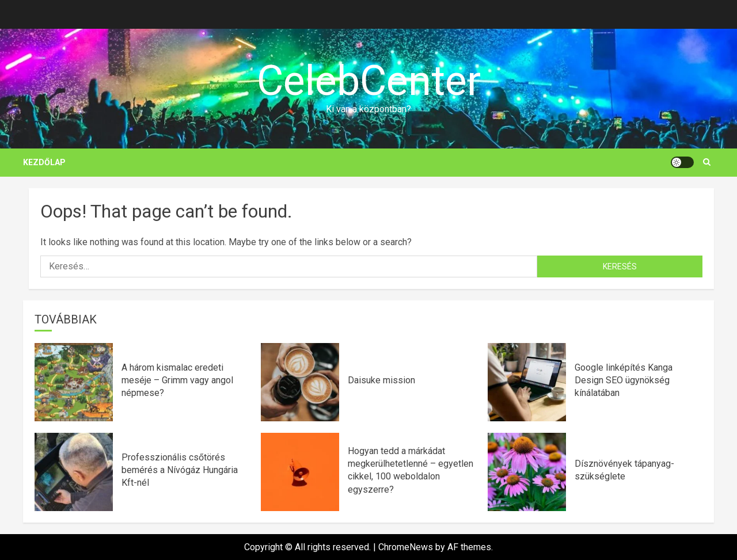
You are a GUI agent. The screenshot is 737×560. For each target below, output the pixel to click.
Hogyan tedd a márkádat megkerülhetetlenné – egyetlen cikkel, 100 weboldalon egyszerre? (411, 470)
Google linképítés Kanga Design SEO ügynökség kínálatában (624, 380)
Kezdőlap (44, 162)
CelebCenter (369, 81)
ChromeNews (406, 547)
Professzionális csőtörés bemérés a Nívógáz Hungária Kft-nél (180, 470)
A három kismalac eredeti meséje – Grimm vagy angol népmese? (177, 380)
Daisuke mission (381, 380)
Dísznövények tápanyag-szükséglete (624, 470)
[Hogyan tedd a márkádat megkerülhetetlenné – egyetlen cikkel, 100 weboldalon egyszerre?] (300, 472)
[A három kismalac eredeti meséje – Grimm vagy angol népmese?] (74, 382)
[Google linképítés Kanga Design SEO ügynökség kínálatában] (527, 382)
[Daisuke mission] (300, 382)
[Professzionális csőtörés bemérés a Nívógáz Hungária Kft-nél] (74, 472)
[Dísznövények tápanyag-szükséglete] (527, 472)
